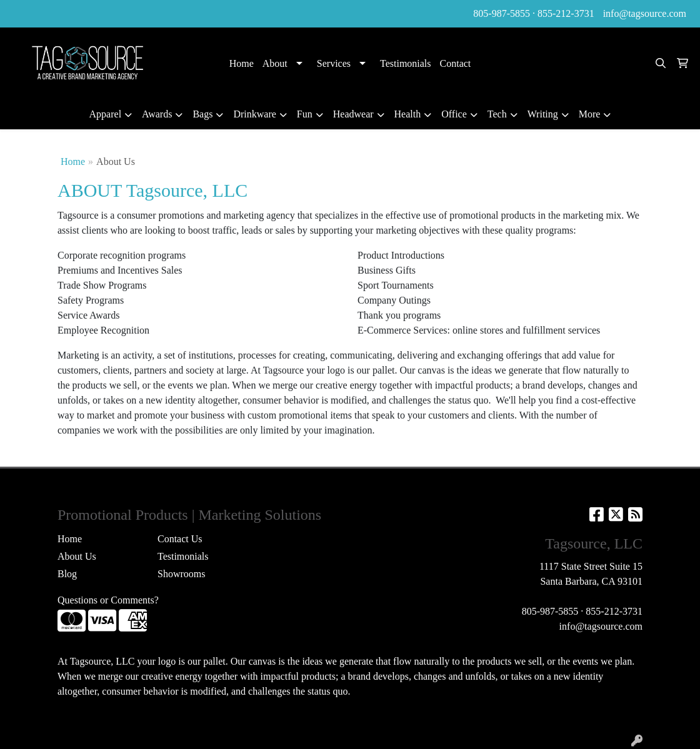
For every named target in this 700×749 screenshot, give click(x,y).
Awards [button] (157, 114)
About (275, 63)
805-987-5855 (502, 13)
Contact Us (180, 539)
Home (242, 63)
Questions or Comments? (108, 600)
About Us (77, 556)
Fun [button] (305, 114)
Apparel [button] (106, 114)
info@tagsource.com (645, 13)
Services (334, 63)
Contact (456, 63)
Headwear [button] (353, 114)
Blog (67, 574)
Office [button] (454, 114)
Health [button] (408, 114)
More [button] (590, 114)
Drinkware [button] (254, 114)
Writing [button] (543, 114)
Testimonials (406, 63)
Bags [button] (202, 114)
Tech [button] (497, 114)
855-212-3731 (566, 13)
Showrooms (181, 574)
